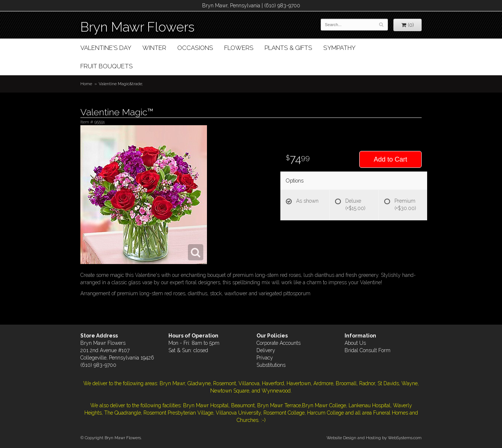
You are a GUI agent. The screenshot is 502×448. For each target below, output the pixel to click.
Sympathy (339, 48)
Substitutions (271, 365)
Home (86, 84)
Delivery (266, 350)
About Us (355, 343)
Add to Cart (390, 159)
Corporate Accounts (279, 343)
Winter (154, 48)
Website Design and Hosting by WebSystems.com (374, 438)
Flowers (239, 48)
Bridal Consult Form (368, 350)
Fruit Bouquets (107, 66)
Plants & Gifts (288, 48)
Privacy (265, 358)
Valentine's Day (106, 48)
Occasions (195, 48)
